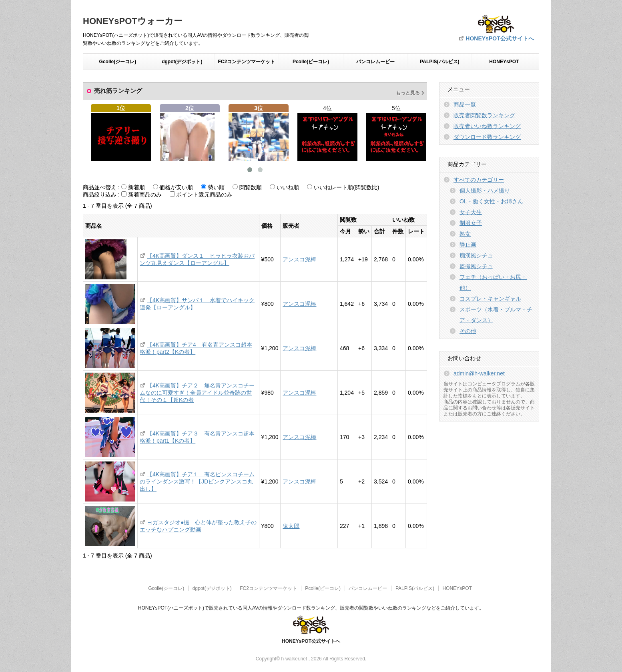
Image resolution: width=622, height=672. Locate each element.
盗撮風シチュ (476, 266)
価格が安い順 (176, 187)
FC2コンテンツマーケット (246, 62)
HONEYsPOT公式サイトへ (500, 38)
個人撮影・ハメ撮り (485, 191)
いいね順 (288, 187)
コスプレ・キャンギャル (490, 299)
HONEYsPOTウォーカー (133, 21)
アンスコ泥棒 (299, 259)
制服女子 (471, 223)
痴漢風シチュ (476, 255)
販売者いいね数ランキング (487, 126)
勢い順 (216, 187)
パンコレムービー (375, 62)
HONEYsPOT (504, 62)
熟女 (465, 234)
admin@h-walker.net (479, 373)
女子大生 (471, 212)
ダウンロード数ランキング (487, 137)
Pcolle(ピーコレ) (311, 62)
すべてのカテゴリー (479, 180)
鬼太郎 (291, 526)
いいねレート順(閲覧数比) (346, 187)
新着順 (136, 187)
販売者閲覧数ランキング (484, 115)
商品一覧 (465, 104)
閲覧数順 (251, 187)
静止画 (468, 245)
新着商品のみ (145, 195)
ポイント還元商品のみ (204, 195)
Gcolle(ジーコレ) (118, 62)
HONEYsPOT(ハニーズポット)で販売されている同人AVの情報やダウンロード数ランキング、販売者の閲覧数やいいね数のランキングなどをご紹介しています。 (311, 608)
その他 (468, 331)
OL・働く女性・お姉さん (491, 201)
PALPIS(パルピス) (439, 62)
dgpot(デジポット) (182, 62)
